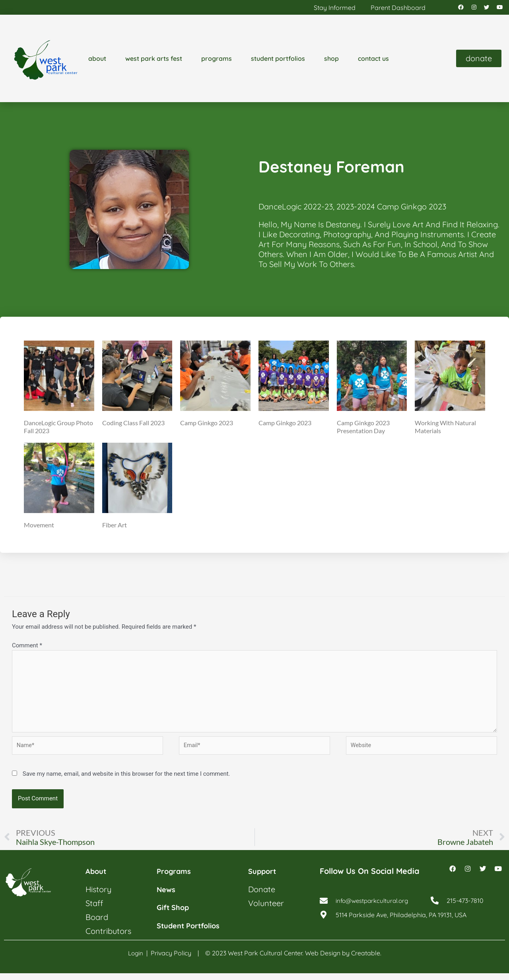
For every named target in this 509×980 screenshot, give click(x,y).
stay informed (335, 8)
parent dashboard (398, 8)
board (97, 924)
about (97, 60)
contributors (108, 938)
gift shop (175, 914)
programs (217, 60)
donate (262, 896)
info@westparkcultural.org (375, 910)
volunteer (266, 910)
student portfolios (278, 60)
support (264, 878)
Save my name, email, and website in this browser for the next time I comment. (126, 781)
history (98, 896)
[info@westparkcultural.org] (324, 910)
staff (94, 910)
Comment (27, 647)
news (167, 896)
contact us (373, 60)
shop (331, 60)
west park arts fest (154, 60)
